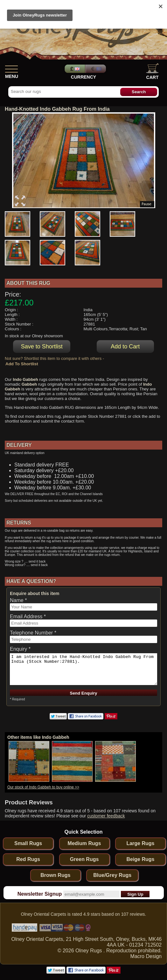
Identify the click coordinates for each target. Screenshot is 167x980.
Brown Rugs (55, 875)
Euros (96, 69)
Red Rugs (28, 859)
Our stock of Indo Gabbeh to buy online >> (43, 787)
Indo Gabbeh (25, 379)
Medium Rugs (84, 843)
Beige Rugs (140, 859)
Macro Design (146, 956)
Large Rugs (140, 843)
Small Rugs (28, 843)
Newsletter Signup (40, 894)
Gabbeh (29, 384)
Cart (152, 71)
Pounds (74, 69)
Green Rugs (84, 859)
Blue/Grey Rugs (112, 875)
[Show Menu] (11, 68)
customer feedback (106, 816)
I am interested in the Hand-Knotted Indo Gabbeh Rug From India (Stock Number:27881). (83, 669)
